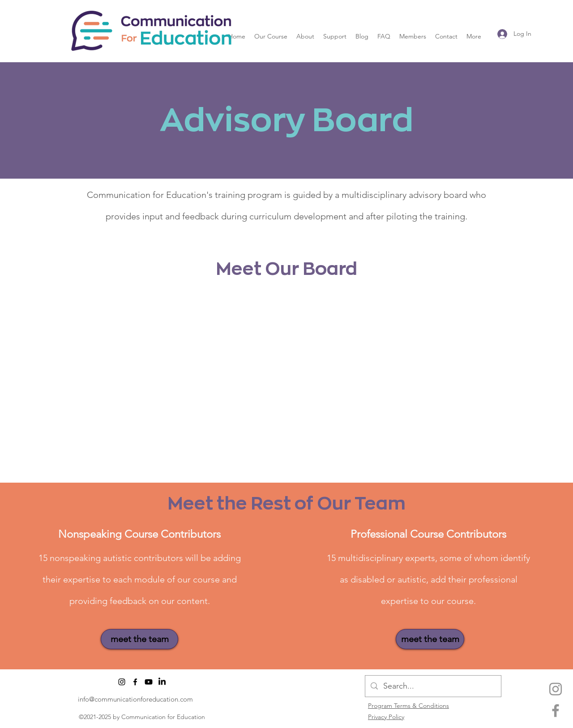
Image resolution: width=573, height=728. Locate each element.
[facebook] (556, 711)
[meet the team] (139, 639)
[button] (271, 36)
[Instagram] (556, 689)
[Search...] (433, 686)
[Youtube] (149, 682)
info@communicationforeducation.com (135, 699)
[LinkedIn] (162, 682)
